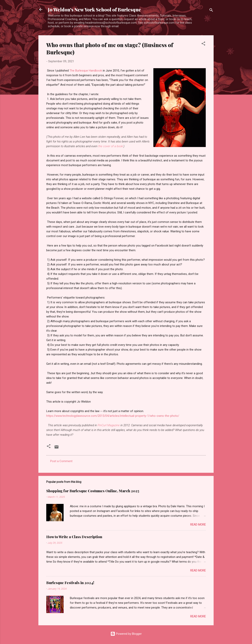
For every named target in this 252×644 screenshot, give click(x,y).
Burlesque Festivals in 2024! (70, 583)
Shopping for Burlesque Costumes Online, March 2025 (93, 491)
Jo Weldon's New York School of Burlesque (94, 9)
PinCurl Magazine (109, 425)
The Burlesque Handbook (86, 71)
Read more (198, 525)
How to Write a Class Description (74, 537)
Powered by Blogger (126, 634)
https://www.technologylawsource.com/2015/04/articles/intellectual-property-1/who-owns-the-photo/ (113, 416)
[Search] (211, 11)
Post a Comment (61, 461)
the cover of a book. (111, 146)
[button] (203, 44)
